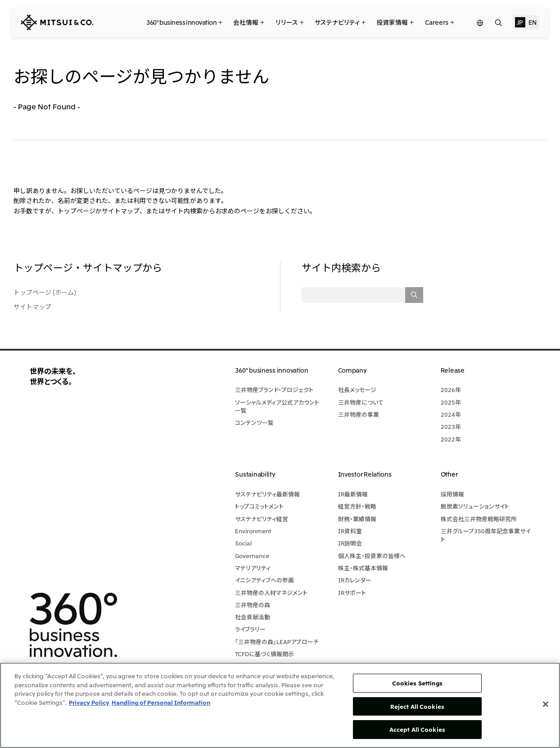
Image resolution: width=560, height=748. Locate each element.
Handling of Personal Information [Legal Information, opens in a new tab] (161, 702)
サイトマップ (32, 306)
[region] (280, 705)
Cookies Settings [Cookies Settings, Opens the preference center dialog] (417, 683)
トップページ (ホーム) (45, 292)
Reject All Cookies (417, 706)
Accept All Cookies (417, 729)
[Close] (546, 704)
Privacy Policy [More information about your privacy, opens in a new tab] (89, 702)
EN (532, 22)
